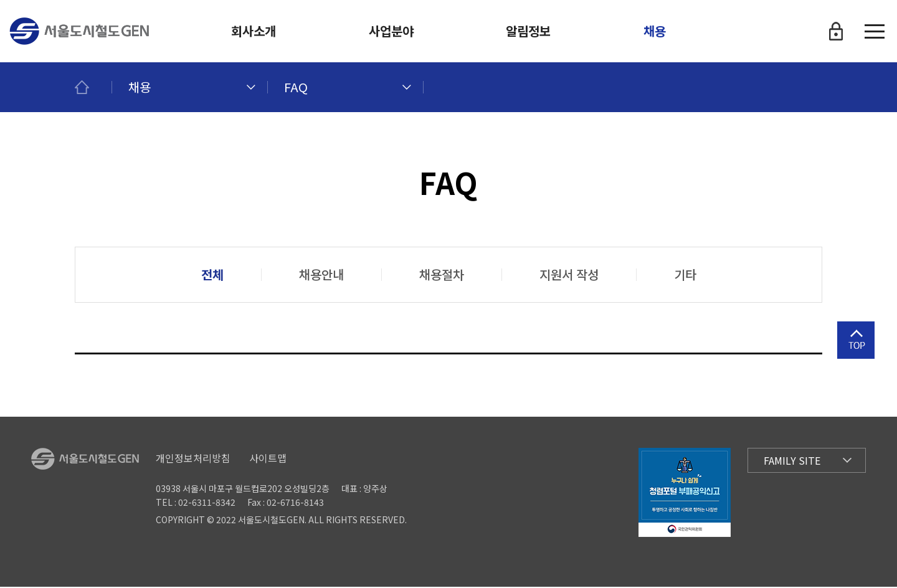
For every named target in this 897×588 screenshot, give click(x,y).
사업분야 (391, 31)
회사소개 (254, 31)
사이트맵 (268, 459)
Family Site (792, 462)
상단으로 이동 (856, 362)
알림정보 (528, 31)
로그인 (836, 31)
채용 (655, 31)
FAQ (296, 87)
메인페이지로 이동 (93, 87)
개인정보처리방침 (193, 459)
